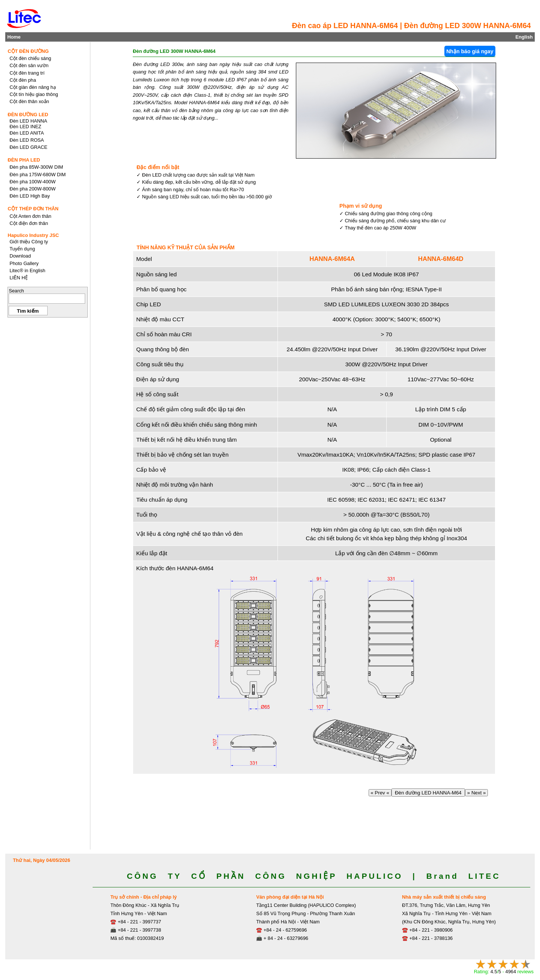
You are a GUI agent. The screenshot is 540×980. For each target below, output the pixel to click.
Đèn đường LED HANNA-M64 (428, 793)
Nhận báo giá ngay (470, 51)
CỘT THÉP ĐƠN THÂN (33, 209)
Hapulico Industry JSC (33, 235)
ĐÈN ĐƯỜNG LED (28, 115)
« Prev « (380, 793)
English (524, 37)
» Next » (476, 793)
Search (16, 291)
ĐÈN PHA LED (24, 160)
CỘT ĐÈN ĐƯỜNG (28, 51)
